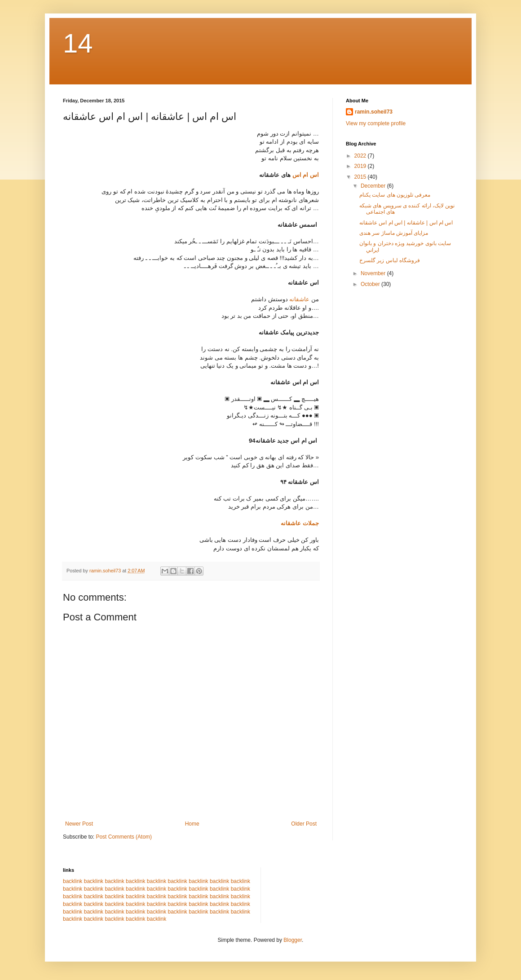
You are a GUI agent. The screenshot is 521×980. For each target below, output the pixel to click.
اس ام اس (305, 175)
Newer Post (79, 824)
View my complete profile (376, 123)
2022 (361, 156)
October (371, 284)
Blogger (293, 940)
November (374, 273)
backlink (73, 881)
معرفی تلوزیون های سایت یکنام (395, 195)
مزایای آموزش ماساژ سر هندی (394, 233)
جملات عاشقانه (300, 523)
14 (78, 43)
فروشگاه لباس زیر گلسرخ (390, 260)
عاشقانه (299, 299)
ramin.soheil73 (374, 112)
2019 (361, 166)
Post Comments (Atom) (124, 837)
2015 (361, 177)
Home (192, 824)
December (374, 186)
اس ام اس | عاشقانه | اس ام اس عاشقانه (406, 223)
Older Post (304, 824)
